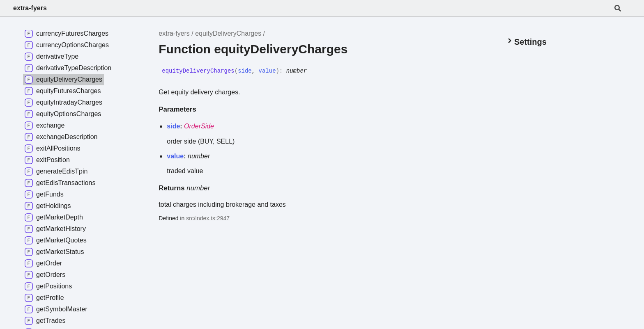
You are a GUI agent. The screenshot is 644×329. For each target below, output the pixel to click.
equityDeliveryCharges (228, 33)
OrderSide (199, 126)
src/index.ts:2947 (208, 218)
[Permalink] (313, 71)
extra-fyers (30, 8)
